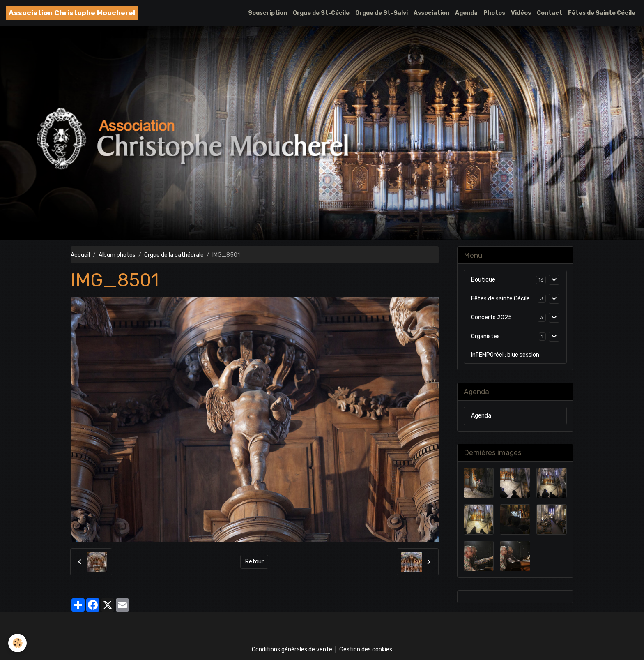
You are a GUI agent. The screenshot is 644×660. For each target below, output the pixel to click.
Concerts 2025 (491, 317)
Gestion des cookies (366, 650)
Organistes (485, 336)
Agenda (466, 13)
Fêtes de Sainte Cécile (602, 13)
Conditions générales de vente (292, 650)
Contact (550, 13)
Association (431, 13)
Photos (494, 13)
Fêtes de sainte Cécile (500, 299)
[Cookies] (17, 643)
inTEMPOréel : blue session (505, 355)
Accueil (80, 255)
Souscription (268, 13)
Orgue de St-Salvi (382, 13)
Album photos (117, 255)
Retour (254, 562)
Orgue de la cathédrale (174, 255)
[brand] (72, 13)
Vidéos (521, 13)
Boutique (483, 280)
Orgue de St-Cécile (321, 13)
